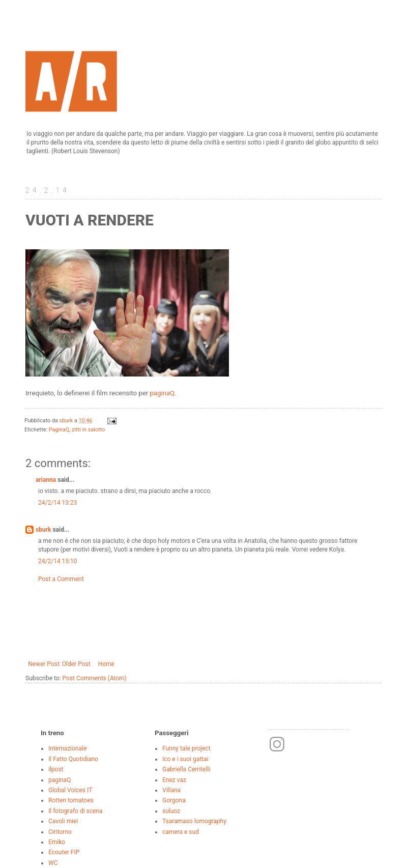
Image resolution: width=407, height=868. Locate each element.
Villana (171, 790)
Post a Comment (61, 579)
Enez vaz (174, 780)
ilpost (56, 769)
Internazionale (68, 748)
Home (106, 664)
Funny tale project (186, 748)
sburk (43, 530)
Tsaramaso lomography (194, 821)
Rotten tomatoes (71, 800)
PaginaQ (59, 430)
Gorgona (174, 800)
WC (53, 863)
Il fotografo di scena (76, 811)
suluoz (171, 811)
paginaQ (162, 393)
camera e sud (181, 832)
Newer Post (44, 664)
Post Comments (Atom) (95, 678)
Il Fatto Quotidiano (73, 759)
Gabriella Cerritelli (186, 769)
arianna (46, 480)
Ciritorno (60, 832)
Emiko (57, 842)
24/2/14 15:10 (57, 561)
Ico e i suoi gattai (185, 759)
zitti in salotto (88, 430)
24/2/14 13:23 (57, 503)
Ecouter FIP (64, 852)
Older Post (76, 664)
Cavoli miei (63, 821)
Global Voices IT (70, 790)
